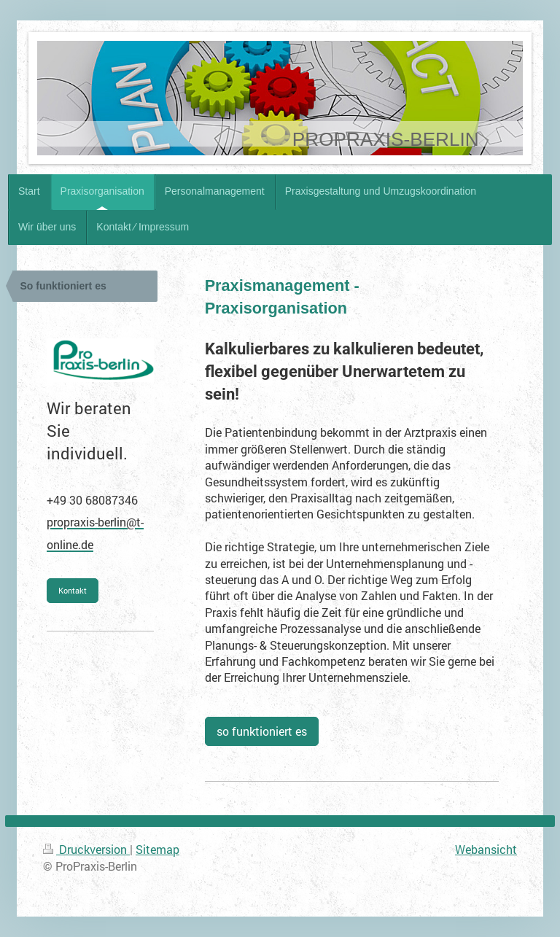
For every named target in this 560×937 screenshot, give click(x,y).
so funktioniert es (262, 731)
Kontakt (73, 590)
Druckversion (86, 849)
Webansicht (486, 849)
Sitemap (157, 849)
